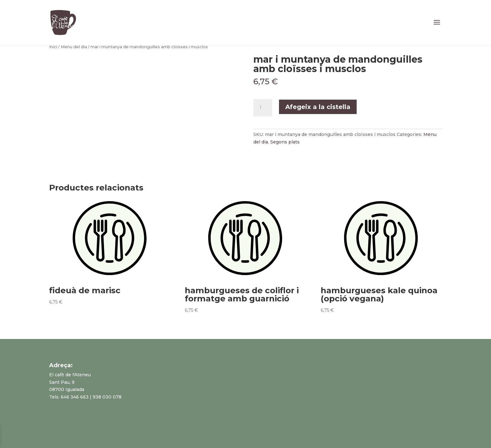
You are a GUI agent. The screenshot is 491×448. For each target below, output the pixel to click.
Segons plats (285, 142)
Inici (53, 47)
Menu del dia (74, 47)
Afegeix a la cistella (318, 107)
